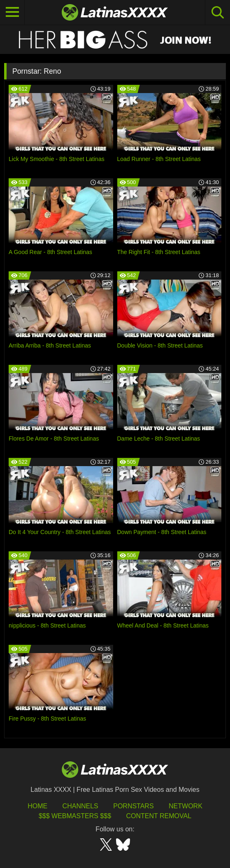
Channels (80, 806)
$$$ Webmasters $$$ (75, 816)
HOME (37, 806)
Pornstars (133, 806)
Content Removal (159, 816)
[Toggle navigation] (12, 12)
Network (186, 806)
